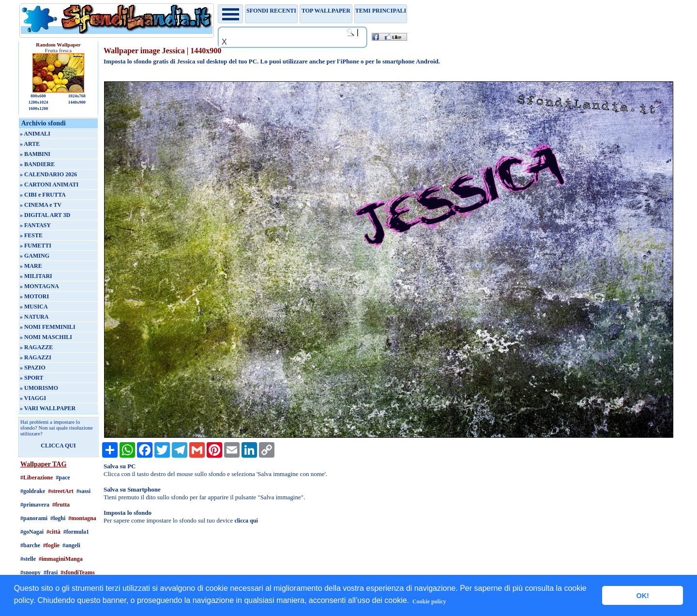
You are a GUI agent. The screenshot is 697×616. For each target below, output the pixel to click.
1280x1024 (38, 102)
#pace (63, 477)
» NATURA (34, 317)
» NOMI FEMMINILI (48, 327)
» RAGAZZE (36, 347)
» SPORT (32, 378)
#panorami (34, 518)
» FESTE (31, 235)
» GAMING (35, 256)
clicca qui (246, 521)
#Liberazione (37, 477)
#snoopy (30, 572)
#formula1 (76, 532)
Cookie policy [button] (429, 601)
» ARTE (30, 144)
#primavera (35, 505)
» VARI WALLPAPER (48, 408)
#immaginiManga (61, 559)
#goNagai (32, 532)
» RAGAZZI (36, 357)
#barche (30, 545)
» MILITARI (36, 276)
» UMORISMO (39, 388)
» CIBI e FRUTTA (43, 195)
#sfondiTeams (77, 572)
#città (53, 532)
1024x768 (77, 96)
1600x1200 (38, 108)
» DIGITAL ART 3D (45, 215)
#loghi (58, 518)
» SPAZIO (33, 368)
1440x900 (77, 102)
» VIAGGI (33, 398)
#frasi (51, 572)
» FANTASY (35, 225)
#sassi (83, 491)
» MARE (31, 266)
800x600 (38, 96)
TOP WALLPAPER (326, 11)
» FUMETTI (36, 246)
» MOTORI (34, 296)
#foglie (51, 545)
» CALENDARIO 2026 (48, 174)
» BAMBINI (35, 154)
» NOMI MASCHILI (46, 337)
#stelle (28, 559)
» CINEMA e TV (41, 205)
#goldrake (33, 491)
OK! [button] (642, 596)
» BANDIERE (37, 164)
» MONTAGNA (39, 286)
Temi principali (381, 11)
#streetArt (61, 491)
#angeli (71, 545)
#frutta (61, 505)
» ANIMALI (35, 134)
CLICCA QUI (58, 446)
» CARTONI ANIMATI (49, 185)
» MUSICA (34, 307)
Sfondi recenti (271, 11)
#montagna (82, 518)
